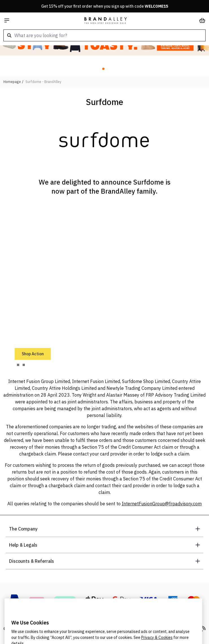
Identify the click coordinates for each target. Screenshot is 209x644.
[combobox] (104, 35)
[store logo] (106, 20)
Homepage (12, 82)
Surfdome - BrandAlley (43, 82)
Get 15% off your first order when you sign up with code (105, 6)
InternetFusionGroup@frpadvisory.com (162, 504)
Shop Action (33, 354)
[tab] (18, 365)
